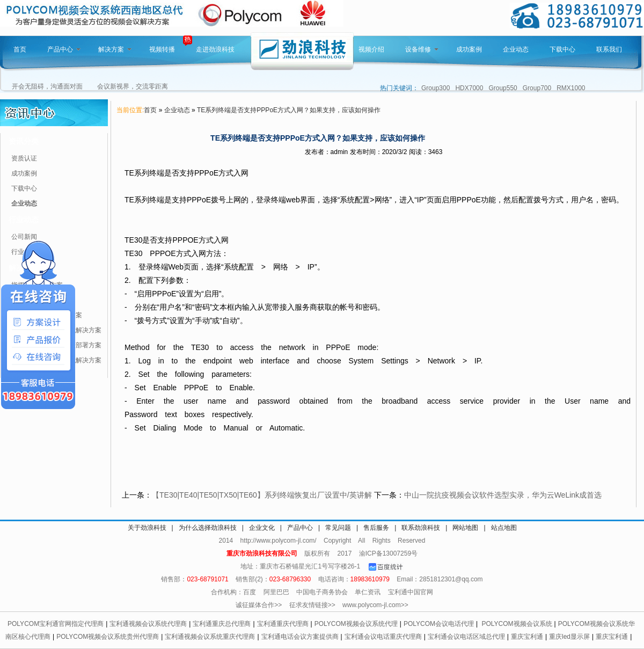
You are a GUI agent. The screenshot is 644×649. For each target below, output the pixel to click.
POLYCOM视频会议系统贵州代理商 (108, 637)
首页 (20, 49)
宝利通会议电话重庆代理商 (383, 637)
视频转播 (162, 49)
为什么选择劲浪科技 (208, 528)
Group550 (503, 88)
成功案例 (469, 49)
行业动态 (24, 220)
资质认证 (24, 158)
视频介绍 (371, 49)
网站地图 (465, 528)
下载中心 (562, 49)
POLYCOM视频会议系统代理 (356, 624)
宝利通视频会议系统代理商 (148, 624)
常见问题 (338, 528)
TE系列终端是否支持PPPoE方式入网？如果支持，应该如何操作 (289, 110)
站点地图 (504, 528)
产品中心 (64, 49)
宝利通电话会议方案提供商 (300, 637)
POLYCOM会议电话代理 (439, 624)
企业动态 (516, 49)
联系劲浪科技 (421, 528)
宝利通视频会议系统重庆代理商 (210, 637)
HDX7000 (469, 88)
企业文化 (262, 528)
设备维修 (422, 49)
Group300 (436, 88)
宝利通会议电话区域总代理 (466, 637)
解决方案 (115, 49)
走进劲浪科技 (215, 49)
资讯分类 (24, 141)
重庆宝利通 (527, 637)
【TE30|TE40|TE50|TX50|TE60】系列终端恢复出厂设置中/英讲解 (262, 495)
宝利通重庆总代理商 (222, 624)
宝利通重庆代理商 (283, 624)
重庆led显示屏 (569, 637)
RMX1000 (571, 88)
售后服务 (376, 528)
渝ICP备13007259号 (388, 553)
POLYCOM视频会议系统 (517, 624)
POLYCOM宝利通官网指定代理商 (56, 624)
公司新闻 (24, 237)
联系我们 (609, 49)
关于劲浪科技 (147, 528)
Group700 (537, 88)
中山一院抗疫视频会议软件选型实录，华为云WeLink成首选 (503, 495)
